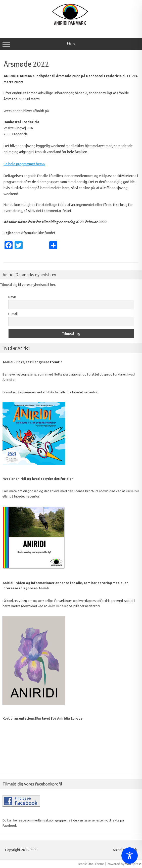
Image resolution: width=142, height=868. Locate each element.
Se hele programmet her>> (24, 164)
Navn (12, 297)
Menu (71, 44)
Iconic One (86, 864)
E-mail (13, 314)
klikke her (53, 392)
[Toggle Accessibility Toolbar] (130, 856)
